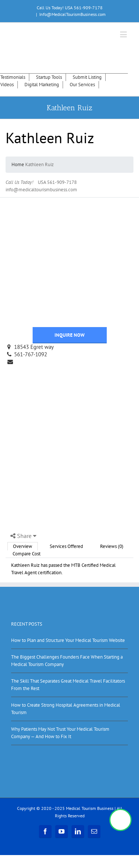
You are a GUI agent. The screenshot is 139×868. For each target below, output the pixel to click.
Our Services (82, 85)
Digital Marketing (42, 85)
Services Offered (66, 546)
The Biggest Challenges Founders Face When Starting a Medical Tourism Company (67, 661)
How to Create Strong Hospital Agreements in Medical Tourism (66, 709)
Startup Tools (49, 77)
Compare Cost (27, 554)
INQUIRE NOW (69, 335)
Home (18, 164)
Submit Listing (87, 77)
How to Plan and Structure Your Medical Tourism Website (68, 640)
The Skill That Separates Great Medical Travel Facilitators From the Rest (68, 685)
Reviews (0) (112, 546)
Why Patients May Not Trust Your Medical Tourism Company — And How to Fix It (60, 733)
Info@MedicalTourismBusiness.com (72, 14)
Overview (23, 546)
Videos (7, 85)
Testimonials (13, 77)
